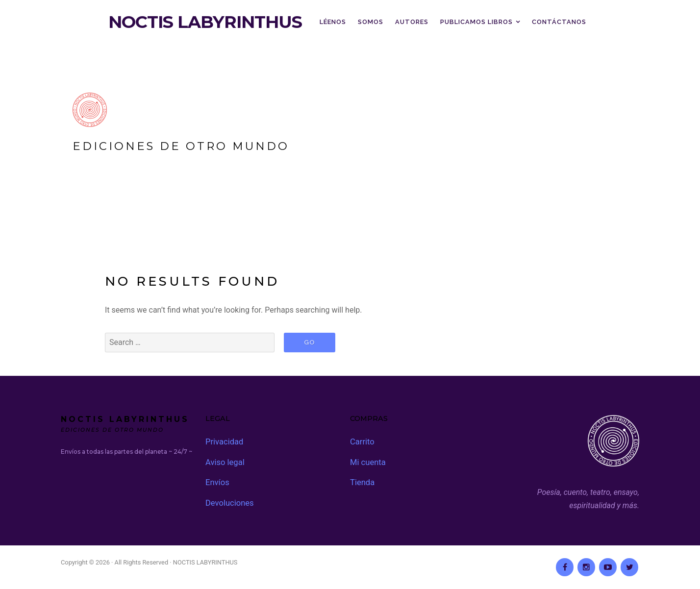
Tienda (362, 481)
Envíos (217, 481)
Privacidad (224, 441)
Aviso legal (224, 461)
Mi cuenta (367, 461)
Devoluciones (229, 501)
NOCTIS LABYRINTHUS (205, 22)
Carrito (362, 441)
